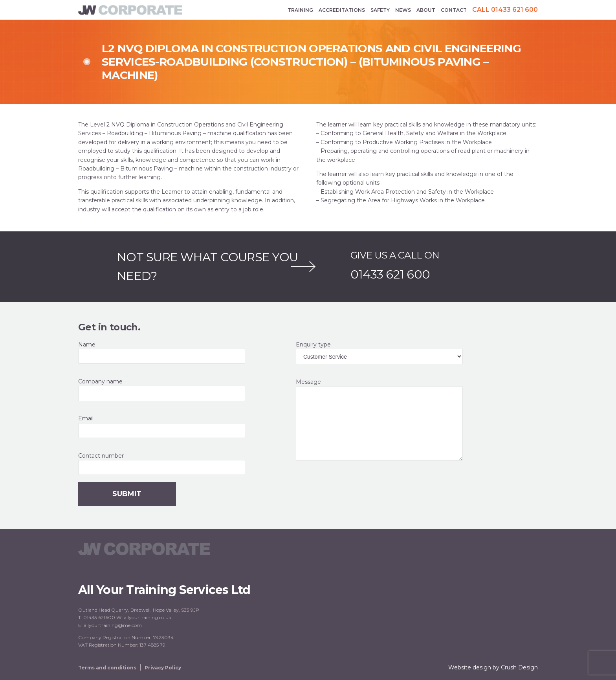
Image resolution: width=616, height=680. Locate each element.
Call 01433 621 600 (505, 10)
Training (300, 10)
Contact (454, 10)
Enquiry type (404, 353)
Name (186, 353)
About (426, 10)
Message (404, 420)
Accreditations (342, 10)
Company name (186, 389)
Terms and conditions (107, 668)
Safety (380, 10)
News (403, 10)
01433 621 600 (390, 275)
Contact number (186, 464)
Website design (470, 667)
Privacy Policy (163, 668)
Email (186, 426)
